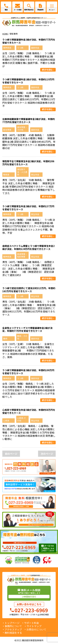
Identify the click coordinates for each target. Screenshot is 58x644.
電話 (6, 10)
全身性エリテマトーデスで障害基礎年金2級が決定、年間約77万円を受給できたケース (27, 329)
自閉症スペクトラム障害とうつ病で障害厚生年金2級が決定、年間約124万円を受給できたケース (28, 247)
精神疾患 (7, 48)
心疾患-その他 (21, 419)
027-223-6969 (21, 547)
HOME (5, 34)
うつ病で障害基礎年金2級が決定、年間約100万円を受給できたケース (28, 372)
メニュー (52, 10)
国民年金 (35, 48)
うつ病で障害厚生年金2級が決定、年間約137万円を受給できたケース (28, 208)
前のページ (11, 454)
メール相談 (18, 10)
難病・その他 (22, 337)
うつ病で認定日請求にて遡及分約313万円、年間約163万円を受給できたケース (29, 290)
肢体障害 (7, 130)
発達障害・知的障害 (22, 255)
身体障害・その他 (22, 128)
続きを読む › (48, 70)
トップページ (12, 623)
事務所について (13, 626)
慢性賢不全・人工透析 (22, 172)
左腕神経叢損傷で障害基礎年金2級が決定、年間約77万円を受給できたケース (29, 121)
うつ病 (20, 48)
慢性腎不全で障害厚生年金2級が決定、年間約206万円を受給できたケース (28, 163)
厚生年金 (35, 175)
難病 (5, 339)
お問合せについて (36, 629)
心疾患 (6, 421)
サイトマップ (34, 626)
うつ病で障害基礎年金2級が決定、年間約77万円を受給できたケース (29, 41)
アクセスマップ (13, 629)
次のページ (47, 454)
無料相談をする (13, 633)
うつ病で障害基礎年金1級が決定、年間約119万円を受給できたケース (28, 81)
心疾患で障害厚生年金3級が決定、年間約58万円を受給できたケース (29, 411)
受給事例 (40, 10)
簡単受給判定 (29, 10)
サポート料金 (32, 623)
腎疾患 (6, 175)
